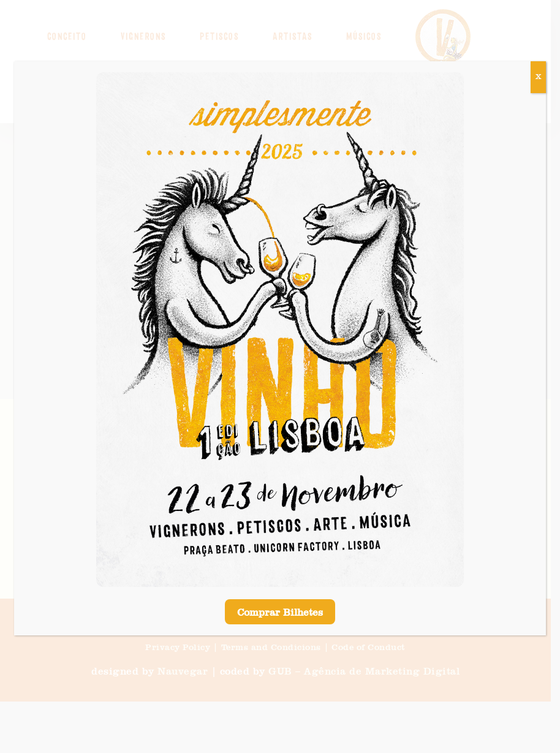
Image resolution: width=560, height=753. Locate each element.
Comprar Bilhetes (280, 613)
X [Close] (538, 77)
